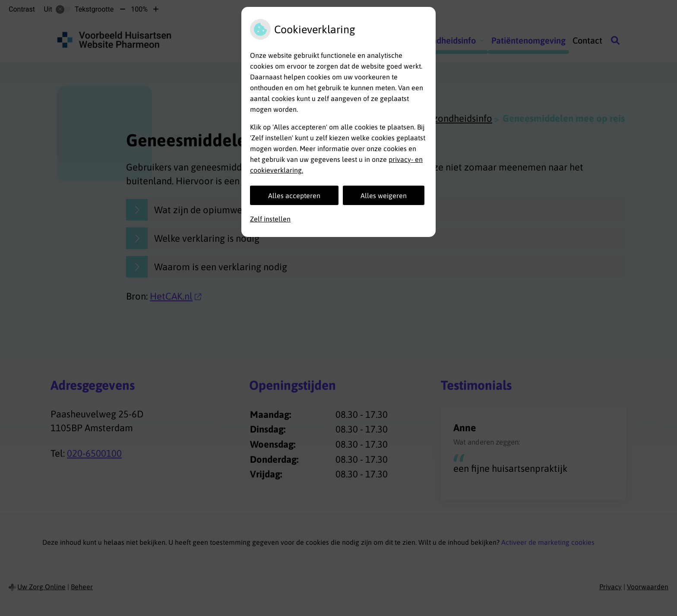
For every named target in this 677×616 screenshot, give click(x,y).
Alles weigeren (384, 196)
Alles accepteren (294, 196)
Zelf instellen (270, 219)
